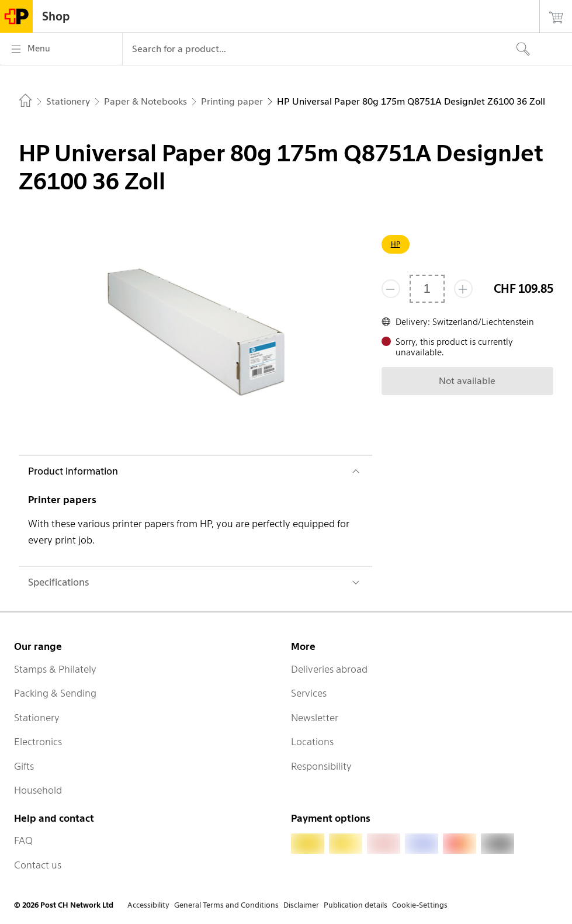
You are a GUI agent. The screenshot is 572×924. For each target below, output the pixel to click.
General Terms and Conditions (226, 905)
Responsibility (321, 766)
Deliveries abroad (329, 669)
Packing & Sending (55, 693)
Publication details (356, 905)
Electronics (38, 742)
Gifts (24, 766)
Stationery (37, 718)
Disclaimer (301, 905)
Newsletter (315, 718)
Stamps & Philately (55, 669)
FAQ (23, 840)
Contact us (38, 865)
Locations (312, 742)
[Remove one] (391, 289)
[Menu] (61, 49)
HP (396, 244)
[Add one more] (463, 289)
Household (38, 790)
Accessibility (148, 905)
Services (309, 693)
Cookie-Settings (420, 905)
